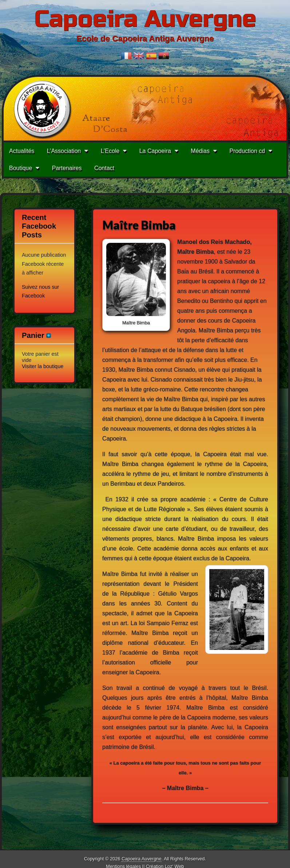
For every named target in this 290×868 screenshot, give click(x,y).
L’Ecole (110, 151)
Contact (104, 168)
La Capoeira (155, 151)
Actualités (22, 151)
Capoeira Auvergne (145, 19)
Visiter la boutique (43, 366)
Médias (200, 151)
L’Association (64, 151)
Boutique (21, 168)
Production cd (247, 151)
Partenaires (67, 168)
